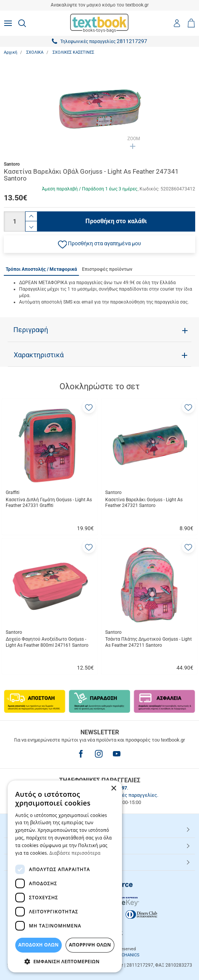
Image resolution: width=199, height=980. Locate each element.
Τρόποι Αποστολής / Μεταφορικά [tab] (41, 269)
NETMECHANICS (124, 955)
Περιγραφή (31, 330)
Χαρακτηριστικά (39, 355)
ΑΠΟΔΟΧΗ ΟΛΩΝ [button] (39, 945)
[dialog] (65, 876)
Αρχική (10, 52)
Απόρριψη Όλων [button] (90, 945)
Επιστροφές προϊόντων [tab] (107, 269)
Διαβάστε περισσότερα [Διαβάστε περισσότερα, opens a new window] (75, 853)
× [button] (113, 789)
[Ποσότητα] (14, 221)
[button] (99, 244)
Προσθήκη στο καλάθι (116, 221)
